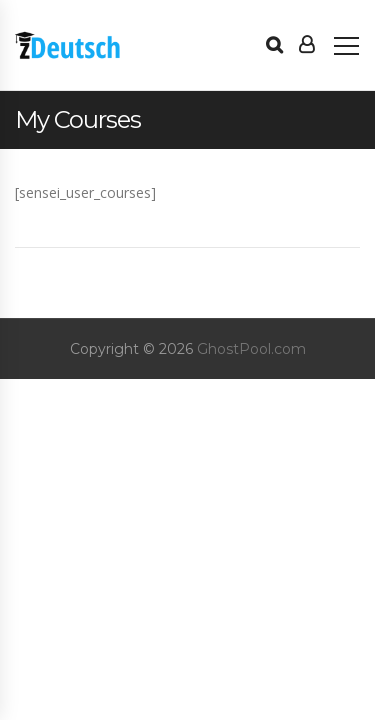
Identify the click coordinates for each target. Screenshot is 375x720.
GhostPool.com (251, 349)
